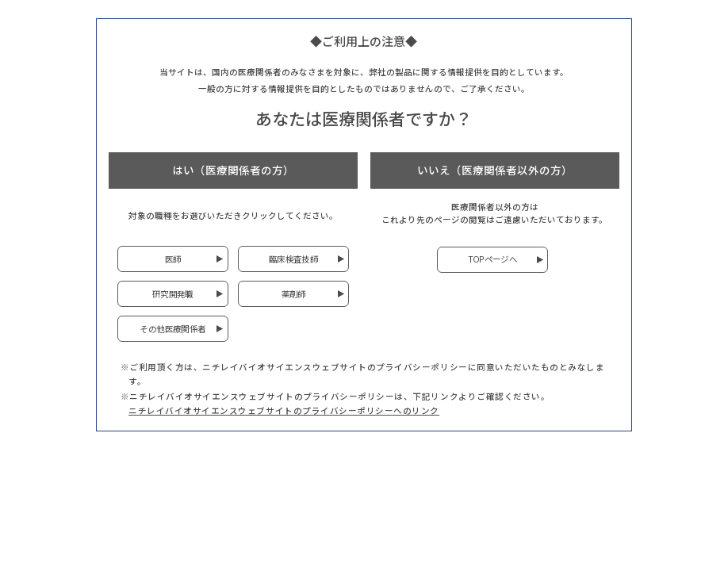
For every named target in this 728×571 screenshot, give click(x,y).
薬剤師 (294, 294)
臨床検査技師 (293, 259)
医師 (173, 259)
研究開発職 (173, 294)
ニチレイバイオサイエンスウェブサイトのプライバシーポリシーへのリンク (284, 410)
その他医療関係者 (172, 329)
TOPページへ (493, 259)
